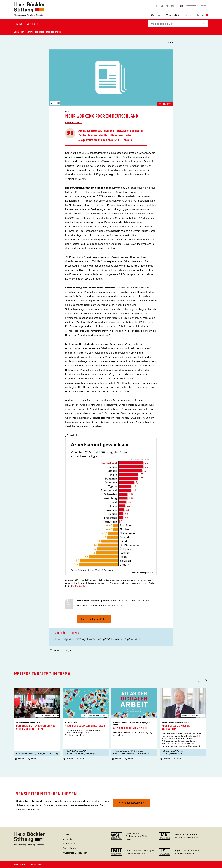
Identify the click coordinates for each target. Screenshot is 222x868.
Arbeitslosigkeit (99, 639)
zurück (170, 42)
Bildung (55, 753)
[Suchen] (204, 24)
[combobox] (175, 24)
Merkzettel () (172, 15)
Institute (201, 15)
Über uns (155, 15)
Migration (44, 753)
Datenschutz (68, 848)
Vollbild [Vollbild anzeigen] (72, 435)
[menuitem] (18, 26)
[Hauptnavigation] (26, 24)
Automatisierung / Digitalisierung (80, 753)
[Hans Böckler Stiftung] (29, 845)
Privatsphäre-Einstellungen (75, 853)
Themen (18, 24)
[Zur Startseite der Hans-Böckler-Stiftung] (29, 14)
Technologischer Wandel (125, 753)
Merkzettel (67, 839)
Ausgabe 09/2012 (74, 122)
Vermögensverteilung (71, 639)
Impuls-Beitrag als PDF (93, 620)
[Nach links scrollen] (200, 681)
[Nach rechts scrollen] (206, 681)
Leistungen (32, 24)
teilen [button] (71, 651)
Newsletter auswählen (130, 803)
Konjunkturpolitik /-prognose (175, 751)
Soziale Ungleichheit (127, 639)
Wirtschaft (144, 753)
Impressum (68, 844)
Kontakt (66, 834)
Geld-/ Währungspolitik (76, 751)
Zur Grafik (80, 586)
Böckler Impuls (165, 104)
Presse (188, 15)
